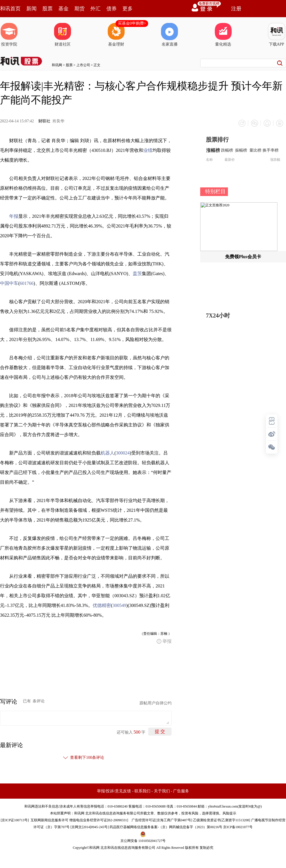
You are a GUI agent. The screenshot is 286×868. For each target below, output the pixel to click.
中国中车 (9, 283)
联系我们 (142, 791)
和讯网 (57, 65)
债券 (112, 9)
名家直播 (170, 35)
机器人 (108, 453)
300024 (123, 453)
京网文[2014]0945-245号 (90, 827)
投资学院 (9, 35)
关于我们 (162, 791)
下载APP (277, 35)
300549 (119, 605)
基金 (63, 9)
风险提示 (229, 813)
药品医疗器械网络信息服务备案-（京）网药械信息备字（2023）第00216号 (166, 827)
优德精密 (102, 605)
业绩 (148, 150)
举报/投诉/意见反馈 (114, 791)
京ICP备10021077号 (238, 827)
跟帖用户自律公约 (156, 703)
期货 (80, 9)
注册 (236, 9)
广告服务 (181, 791)
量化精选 (223, 35)
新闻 (31, 9)
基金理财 (116, 35)
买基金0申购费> (132, 23)
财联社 (44, 121)
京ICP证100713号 (15, 820)
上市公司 (83, 65)
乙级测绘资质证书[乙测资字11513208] (222, 820)
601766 (27, 283)
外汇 (96, 9)
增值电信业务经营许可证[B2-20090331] (99, 820)
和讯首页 (10, 9)
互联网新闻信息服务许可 (49, 820)
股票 (47, 9)
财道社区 (63, 35)
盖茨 (137, 274)
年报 (14, 216)
